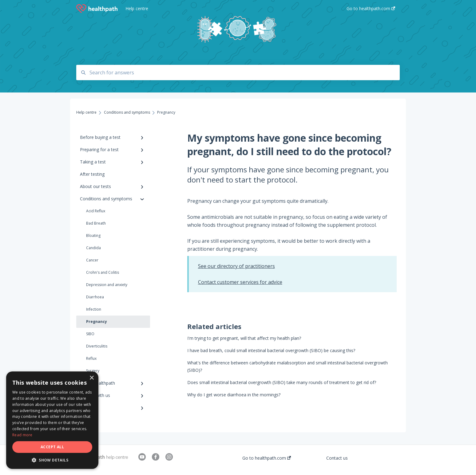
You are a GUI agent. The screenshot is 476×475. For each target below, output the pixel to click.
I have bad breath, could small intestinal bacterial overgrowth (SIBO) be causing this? (271, 350)
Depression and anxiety (107, 285)
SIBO (90, 334)
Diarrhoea (95, 297)
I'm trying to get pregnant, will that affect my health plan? (244, 338)
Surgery (93, 371)
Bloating (93, 236)
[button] (52, 460)
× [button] (91, 378)
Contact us (337, 458)
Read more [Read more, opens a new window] (22, 435)
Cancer (92, 260)
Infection (94, 309)
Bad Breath (96, 223)
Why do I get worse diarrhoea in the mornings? (234, 395)
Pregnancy (97, 322)
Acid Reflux (96, 211)
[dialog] (52, 420)
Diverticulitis (97, 346)
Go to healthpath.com (267, 458)
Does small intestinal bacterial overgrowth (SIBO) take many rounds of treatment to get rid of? (282, 382)
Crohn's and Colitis (103, 272)
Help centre (137, 8)
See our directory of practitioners (236, 266)
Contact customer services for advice (240, 282)
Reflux (91, 358)
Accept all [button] (52, 447)
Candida (93, 248)
